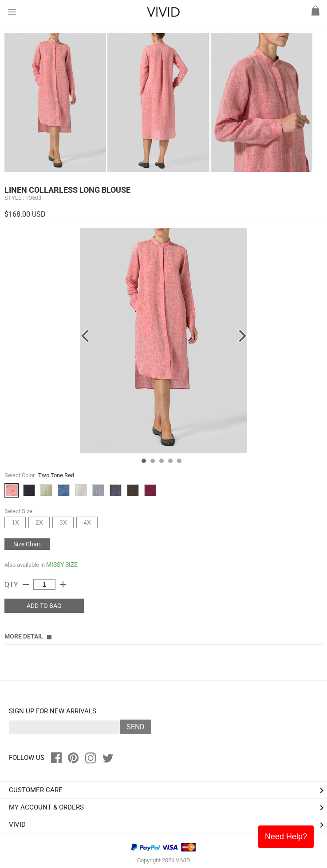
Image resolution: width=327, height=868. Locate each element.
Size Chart (27, 544)
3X (63, 522)
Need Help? (286, 837)
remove (26, 584)
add (63, 584)
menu (12, 12)
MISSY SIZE (62, 564)
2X (39, 522)
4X (87, 522)
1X (15, 522)
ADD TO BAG (44, 606)
